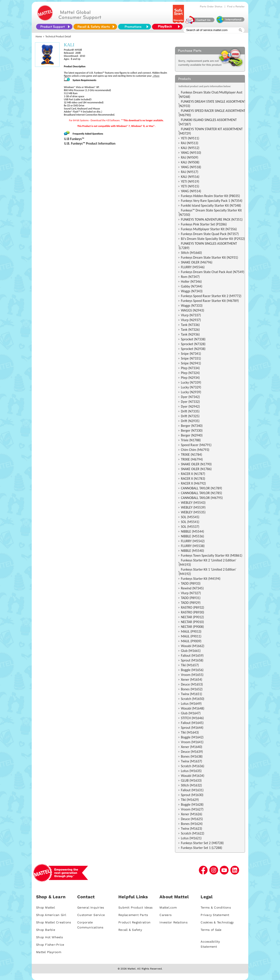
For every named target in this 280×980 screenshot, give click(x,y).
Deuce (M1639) (192, 752)
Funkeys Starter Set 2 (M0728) (202, 843)
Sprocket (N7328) (193, 344)
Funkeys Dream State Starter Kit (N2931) (209, 257)
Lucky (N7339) (191, 382)
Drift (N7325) (190, 416)
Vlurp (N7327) (191, 593)
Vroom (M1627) (192, 809)
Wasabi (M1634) (193, 776)
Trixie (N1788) (191, 440)
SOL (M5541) (190, 522)
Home (39, 36)
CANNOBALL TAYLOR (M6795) (202, 498)
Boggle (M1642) (192, 737)
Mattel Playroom (49, 952)
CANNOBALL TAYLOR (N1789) (201, 488)
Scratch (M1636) (193, 766)
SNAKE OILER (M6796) (197, 262)
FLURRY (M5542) (193, 541)
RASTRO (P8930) (192, 612)
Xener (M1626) (192, 814)
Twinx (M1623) (192, 828)
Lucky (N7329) (191, 387)
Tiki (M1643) (190, 732)
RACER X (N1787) (193, 474)
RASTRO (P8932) (192, 607)
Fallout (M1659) (192, 655)
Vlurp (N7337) (191, 315)
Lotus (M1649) (191, 704)
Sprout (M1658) (192, 660)
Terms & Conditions (216, 907)
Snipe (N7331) (191, 358)
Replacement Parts (133, 915)
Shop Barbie (46, 930)
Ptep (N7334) (190, 368)
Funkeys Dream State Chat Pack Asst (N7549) (213, 272)
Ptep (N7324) (190, 373)
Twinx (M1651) (192, 694)
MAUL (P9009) (191, 641)
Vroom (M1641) (192, 742)
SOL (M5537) (190, 527)
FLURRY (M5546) (193, 267)
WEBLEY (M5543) (193, 503)
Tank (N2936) (190, 334)
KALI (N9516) (190, 177)
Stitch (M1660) (191, 253)
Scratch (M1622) (193, 833)
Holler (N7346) (191, 281)
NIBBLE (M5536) (192, 536)
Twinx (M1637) (192, 761)
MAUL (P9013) (191, 631)
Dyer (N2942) (190, 406)
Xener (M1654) (192, 680)
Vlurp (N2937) (191, 320)
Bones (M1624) (192, 824)
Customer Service (91, 915)
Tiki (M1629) (190, 800)
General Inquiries (91, 907)
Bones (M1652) (192, 689)
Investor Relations (173, 922)
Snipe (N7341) (191, 354)
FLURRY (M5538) (193, 546)
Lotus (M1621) (191, 838)
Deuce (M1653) (192, 684)
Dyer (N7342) (190, 397)
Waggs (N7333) (192, 306)
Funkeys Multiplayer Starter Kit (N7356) (209, 229)
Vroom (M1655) (192, 675)
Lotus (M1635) (191, 771)
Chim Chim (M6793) (195, 450)
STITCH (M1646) (192, 718)
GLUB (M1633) (191, 780)
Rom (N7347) (190, 277)
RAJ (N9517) (190, 172)
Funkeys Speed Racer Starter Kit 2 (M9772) (211, 296)
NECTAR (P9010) (192, 622)
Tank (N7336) (190, 325)
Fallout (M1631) (192, 790)
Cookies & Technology (217, 922)
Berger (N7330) (192, 430)
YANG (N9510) (191, 153)
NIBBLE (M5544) (192, 531)
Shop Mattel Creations (53, 922)
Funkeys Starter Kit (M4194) (201, 579)
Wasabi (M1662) (193, 646)
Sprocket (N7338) (193, 339)
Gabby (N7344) (192, 286)
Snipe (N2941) (191, 363)
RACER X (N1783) (193, 479)
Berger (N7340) (192, 426)
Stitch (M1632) (191, 785)
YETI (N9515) (190, 186)
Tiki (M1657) (190, 665)
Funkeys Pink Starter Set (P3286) (204, 224)
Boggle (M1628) (192, 804)
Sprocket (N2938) (193, 349)
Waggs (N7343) (192, 291)
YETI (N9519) (190, 181)
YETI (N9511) (190, 138)
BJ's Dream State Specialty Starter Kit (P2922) (213, 239)
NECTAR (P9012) (192, 617)
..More (156, 76)
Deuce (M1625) (192, 819)
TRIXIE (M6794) (192, 459)
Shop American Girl (51, 915)
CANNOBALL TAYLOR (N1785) (201, 493)
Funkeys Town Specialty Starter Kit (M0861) (212, 555)
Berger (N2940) (192, 435)
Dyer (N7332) (190, 402)
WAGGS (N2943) (192, 310)
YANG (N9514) (191, 191)
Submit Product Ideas (135, 907)
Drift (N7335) (190, 411)
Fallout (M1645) (192, 723)
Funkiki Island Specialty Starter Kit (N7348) (211, 205)
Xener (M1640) (192, 747)
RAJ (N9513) (190, 143)
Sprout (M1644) (192, 728)
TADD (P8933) (191, 583)
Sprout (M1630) (192, 795)
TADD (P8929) (191, 603)
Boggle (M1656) (192, 670)
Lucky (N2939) (191, 392)
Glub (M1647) (191, 713)
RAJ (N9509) (190, 157)
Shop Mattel (45, 907)
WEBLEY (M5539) (193, 507)
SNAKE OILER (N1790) (196, 464)
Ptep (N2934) (190, 378)
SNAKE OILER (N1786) (196, 469)
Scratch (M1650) (193, 699)
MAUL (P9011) (191, 636)
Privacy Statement (215, 915)
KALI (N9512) (190, 148)
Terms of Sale (211, 930)
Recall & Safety (130, 930)
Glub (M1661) (191, 651)
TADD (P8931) (191, 598)
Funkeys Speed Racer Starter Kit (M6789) (210, 301)
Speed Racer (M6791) (196, 445)
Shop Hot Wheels (49, 937)
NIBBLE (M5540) (192, 551)
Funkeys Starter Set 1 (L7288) (202, 848)
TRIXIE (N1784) (192, 455)
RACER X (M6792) (193, 483)
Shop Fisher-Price (50, 945)
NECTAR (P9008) (192, 627)
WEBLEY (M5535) (193, 512)
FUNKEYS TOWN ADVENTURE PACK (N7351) (212, 219)
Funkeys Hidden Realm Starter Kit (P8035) (210, 196)
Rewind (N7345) (192, 588)
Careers (165, 915)
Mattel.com (168, 907)
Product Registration (134, 922)
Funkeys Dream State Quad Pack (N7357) (210, 234)
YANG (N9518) (191, 167)
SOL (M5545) (190, 517)
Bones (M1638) (192, 756)
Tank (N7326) (190, 330)
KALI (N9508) (190, 162)
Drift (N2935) (190, 421)
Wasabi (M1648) (193, 708)
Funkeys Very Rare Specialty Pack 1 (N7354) (212, 201)
